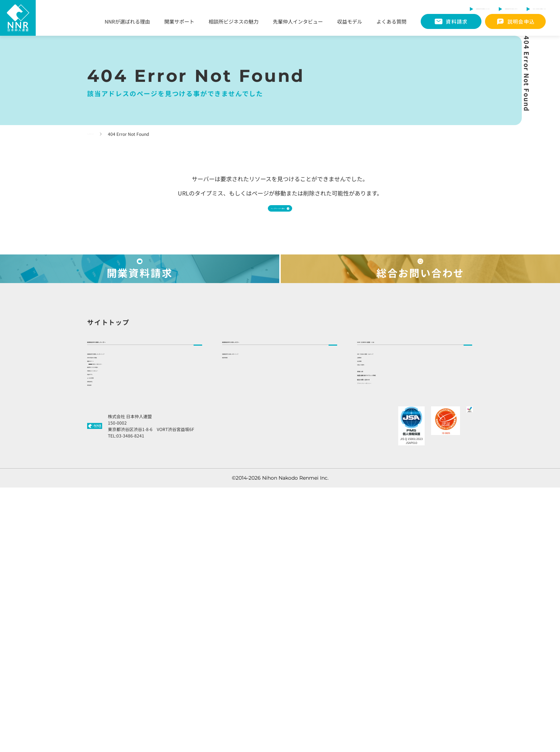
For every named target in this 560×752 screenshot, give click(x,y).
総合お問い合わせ (385, 619)
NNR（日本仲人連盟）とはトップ (395, 506)
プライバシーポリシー (386, 637)
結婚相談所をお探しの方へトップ (260, 506)
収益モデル (350, 23)
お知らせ (371, 583)
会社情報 (367, 538)
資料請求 (97, 647)
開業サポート (179, 23)
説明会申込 (100, 631)
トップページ (100, 134)
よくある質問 (391, 23)
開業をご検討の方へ (119, 551)
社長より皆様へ (375, 554)
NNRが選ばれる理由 (127, 23)
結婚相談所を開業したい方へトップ (127, 506)
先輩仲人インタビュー (298, 23)
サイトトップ (108, 460)
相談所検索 (235, 522)
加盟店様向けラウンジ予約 (400, 601)
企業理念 (367, 522)
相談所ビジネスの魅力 (234, 23)
